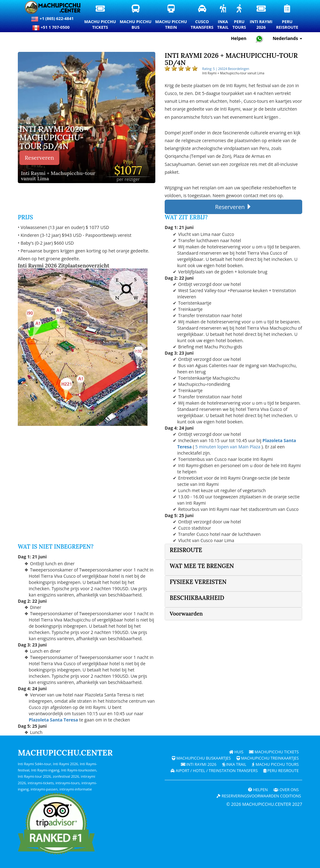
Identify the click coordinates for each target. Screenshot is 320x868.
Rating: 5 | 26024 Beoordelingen (226, 69)
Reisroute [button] (186, 550)
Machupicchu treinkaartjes (268, 758)
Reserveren (39, 158)
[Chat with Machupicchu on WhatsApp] (259, 39)
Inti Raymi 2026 (199, 764)
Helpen (258, 790)
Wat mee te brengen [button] (202, 566)
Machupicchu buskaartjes (201, 758)
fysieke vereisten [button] (198, 582)
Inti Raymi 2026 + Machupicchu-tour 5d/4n (55, 138)
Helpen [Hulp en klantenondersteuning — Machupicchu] (239, 38)
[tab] (233, 552)
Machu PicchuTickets (100, 17)
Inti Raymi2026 (261, 17)
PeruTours (240, 17)
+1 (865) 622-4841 (52, 19)
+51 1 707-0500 (52, 28)
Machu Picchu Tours (275, 764)
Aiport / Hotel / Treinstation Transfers (214, 771)
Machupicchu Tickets (274, 752)
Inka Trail (234, 764)
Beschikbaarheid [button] (197, 598)
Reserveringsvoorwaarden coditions (259, 796)
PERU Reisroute (281, 771)
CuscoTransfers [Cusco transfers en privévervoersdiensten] (202, 17)
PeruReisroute (287, 17)
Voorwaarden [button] (186, 614)
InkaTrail (223, 17)
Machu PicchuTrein (171, 17)
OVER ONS (286, 790)
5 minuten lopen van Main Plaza (228, 447)
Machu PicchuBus (136, 17)
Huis (236, 752)
